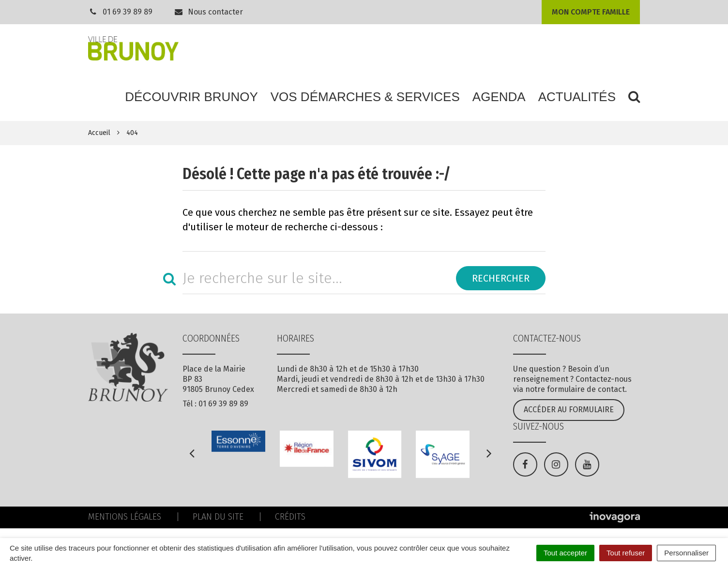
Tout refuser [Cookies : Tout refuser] (626, 553)
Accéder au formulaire (569, 410)
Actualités (577, 97)
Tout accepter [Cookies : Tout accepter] (565, 553)
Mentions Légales (125, 517)
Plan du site (218, 517)
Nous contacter (209, 12)
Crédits (290, 517)
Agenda (499, 97)
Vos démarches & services (365, 97)
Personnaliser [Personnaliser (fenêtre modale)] (686, 553)
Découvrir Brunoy (191, 97)
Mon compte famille (591, 12)
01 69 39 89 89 (128, 12)
